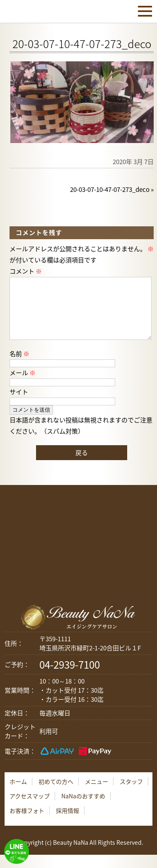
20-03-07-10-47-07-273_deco (110, 189)
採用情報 (68, 824)
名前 (19, 367)
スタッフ (131, 795)
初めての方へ (56, 795)
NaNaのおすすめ (83, 809)
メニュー (97, 795)
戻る (82, 466)
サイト (19, 405)
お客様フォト (27, 824)
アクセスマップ (30, 809)
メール (23, 386)
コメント (26, 271)
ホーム (18, 795)
